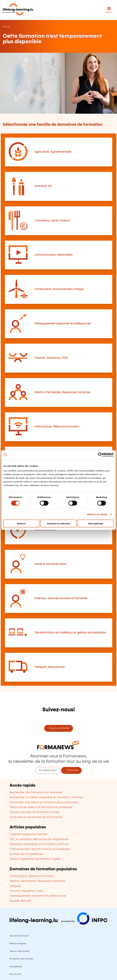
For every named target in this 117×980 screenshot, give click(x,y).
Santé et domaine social (50, 564)
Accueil (6, 27)
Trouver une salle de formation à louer (35, 812)
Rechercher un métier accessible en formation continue (46, 797)
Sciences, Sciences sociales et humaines (61, 598)
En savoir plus (48, 770)
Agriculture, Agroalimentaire (53, 152)
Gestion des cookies (20, 951)
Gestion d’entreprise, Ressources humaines (62, 392)
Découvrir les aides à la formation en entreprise (41, 807)
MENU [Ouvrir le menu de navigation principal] (109, 12)
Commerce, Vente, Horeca (52, 221)
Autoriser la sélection (59, 524)
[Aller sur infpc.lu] (58, 924)
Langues (15, 886)
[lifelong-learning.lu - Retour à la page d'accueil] (18, 10)
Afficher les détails (97, 514)
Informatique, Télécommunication (57, 427)
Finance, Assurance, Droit (51, 358)
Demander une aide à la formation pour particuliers (44, 802)
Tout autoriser (96, 524)
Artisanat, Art (43, 186)
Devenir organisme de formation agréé (35, 859)
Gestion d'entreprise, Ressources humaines (37, 881)
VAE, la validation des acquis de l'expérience (39, 839)
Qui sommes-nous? (19, 936)
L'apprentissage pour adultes (28, 834)
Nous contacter (58, 728)
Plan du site (15, 974)
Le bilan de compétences (26, 854)
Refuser (21, 524)
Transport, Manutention (50, 667)
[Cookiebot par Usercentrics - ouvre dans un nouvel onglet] (100, 455)
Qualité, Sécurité (20, 901)
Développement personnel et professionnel (63, 324)
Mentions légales (18, 944)
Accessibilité (16, 967)
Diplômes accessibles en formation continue (39, 844)
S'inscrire (71, 770)
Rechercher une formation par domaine (36, 793)
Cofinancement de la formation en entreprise (40, 849)
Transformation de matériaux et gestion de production (70, 633)
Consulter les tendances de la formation (36, 817)
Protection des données (21, 959)
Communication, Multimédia (53, 255)
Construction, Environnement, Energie (59, 289)
